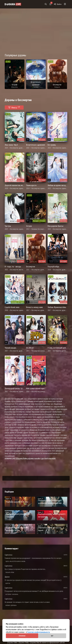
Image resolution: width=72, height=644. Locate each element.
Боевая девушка (11, 605)
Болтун (8, 583)
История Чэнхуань (12, 594)
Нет (52, 636)
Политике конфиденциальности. (39, 632)
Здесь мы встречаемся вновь (15, 561)
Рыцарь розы (10, 572)
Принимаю (22, 636)
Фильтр (14, 107)
